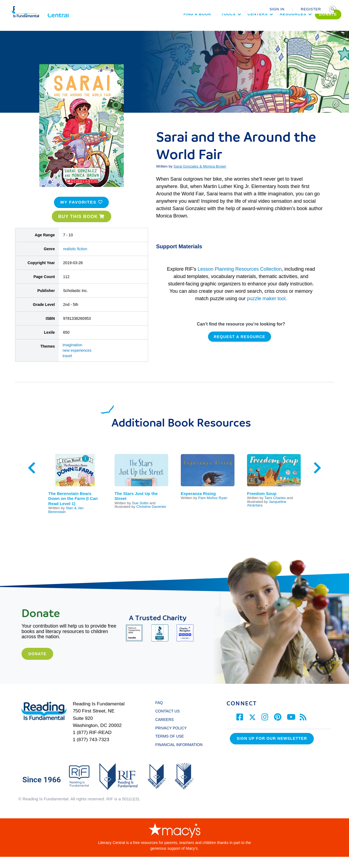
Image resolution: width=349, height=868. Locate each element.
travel (67, 367)
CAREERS (164, 730)
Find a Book (182, 29)
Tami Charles (275, 509)
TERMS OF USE (172, 747)
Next (317, 479)
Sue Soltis (140, 514)
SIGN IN (277, 9)
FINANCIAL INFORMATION (179, 756)
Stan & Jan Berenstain (66, 521)
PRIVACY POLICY (171, 739)
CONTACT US (169, 722)
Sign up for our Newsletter (272, 749)
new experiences (77, 362)
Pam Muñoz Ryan (213, 509)
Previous (32, 479)
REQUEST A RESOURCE (240, 348)
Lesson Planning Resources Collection (240, 280)
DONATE (313, 29)
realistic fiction (75, 260)
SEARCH (333, 10)
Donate (37, 665)
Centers (242, 29)
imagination (72, 356)
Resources (277, 29)
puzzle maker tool (266, 309)
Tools (213, 29)
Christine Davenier (151, 518)
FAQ (159, 714)
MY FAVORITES (81, 213)
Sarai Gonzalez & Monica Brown (200, 178)
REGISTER (311, 9)
